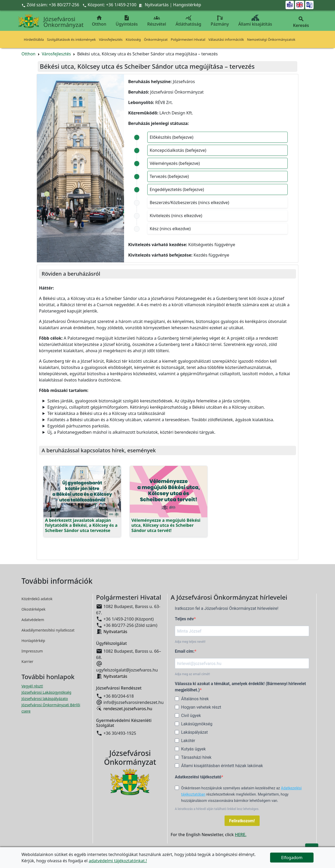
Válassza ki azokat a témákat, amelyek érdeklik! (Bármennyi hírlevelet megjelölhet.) (240, 687)
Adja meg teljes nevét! (190, 642)
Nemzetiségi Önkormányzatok (271, 39)
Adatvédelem (33, 620)
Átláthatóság (188, 21)
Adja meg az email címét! (192, 674)
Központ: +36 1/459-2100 (112, 5)
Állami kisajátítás (255, 21)
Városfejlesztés (111, 39)
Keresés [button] (301, 22)
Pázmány (220, 21)
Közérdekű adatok (37, 599)
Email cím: (185, 651)
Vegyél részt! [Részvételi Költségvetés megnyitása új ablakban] (32, 686)
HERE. (241, 835)
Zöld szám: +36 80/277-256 (51, 5)
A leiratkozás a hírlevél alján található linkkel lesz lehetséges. (217, 809)
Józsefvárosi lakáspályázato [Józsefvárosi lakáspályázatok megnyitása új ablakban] (45, 699)
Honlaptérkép (33, 641)
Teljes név (184, 619)
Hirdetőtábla (34, 39)
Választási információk (226, 39)
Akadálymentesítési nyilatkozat (48, 630)
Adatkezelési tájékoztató (198, 777)
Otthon (99, 21)
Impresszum (32, 651)
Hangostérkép (187, 5)
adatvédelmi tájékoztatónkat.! (118, 861)
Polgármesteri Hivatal (188, 39)
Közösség (133, 39)
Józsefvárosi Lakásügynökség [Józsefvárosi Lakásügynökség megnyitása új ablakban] (46, 692)
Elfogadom (292, 858)
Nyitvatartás (157, 5)
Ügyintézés (127, 21)
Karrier (27, 661)
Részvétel (157, 21)
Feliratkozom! (242, 821)
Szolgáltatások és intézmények (71, 39)
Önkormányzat (156, 39)
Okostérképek (33, 609)
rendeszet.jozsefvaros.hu (128, 709)
